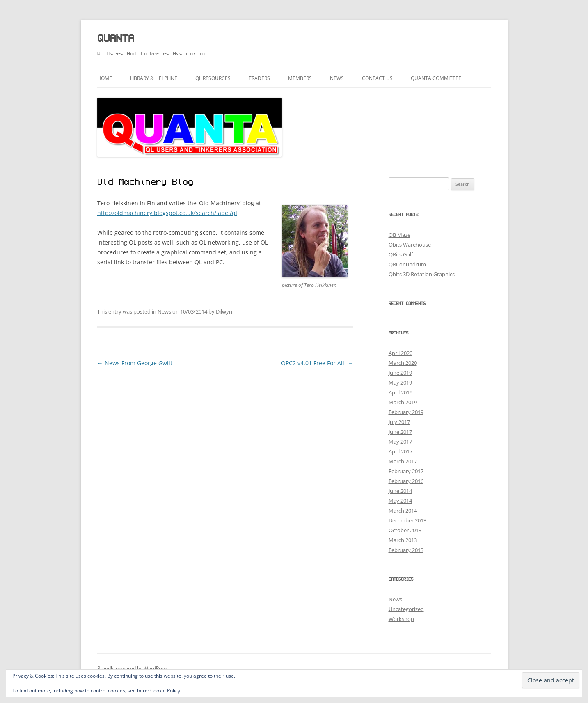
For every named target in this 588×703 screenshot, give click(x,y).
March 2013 (403, 540)
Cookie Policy (165, 690)
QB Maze (399, 235)
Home (105, 78)
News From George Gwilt (135, 363)
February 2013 (406, 550)
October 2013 (405, 530)
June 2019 (400, 373)
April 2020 (400, 353)
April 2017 (400, 451)
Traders (259, 78)
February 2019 (406, 412)
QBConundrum (407, 264)
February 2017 (406, 471)
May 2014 (400, 501)
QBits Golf (401, 254)
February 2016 (406, 481)
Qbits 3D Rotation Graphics (422, 274)
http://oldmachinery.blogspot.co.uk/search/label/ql (167, 213)
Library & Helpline (154, 78)
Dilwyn (224, 311)
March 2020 (403, 363)
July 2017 (399, 422)
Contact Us (377, 78)
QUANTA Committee (436, 78)
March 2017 (403, 461)
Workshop (401, 619)
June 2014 (400, 491)
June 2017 (400, 432)
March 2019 (403, 402)
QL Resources (213, 78)
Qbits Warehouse (410, 245)
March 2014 (403, 511)
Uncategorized (406, 609)
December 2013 (407, 520)
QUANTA (116, 39)
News (337, 78)
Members (300, 78)
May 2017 (400, 442)
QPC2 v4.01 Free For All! (317, 363)
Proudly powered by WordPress (133, 668)
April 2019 (400, 392)
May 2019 (400, 382)
